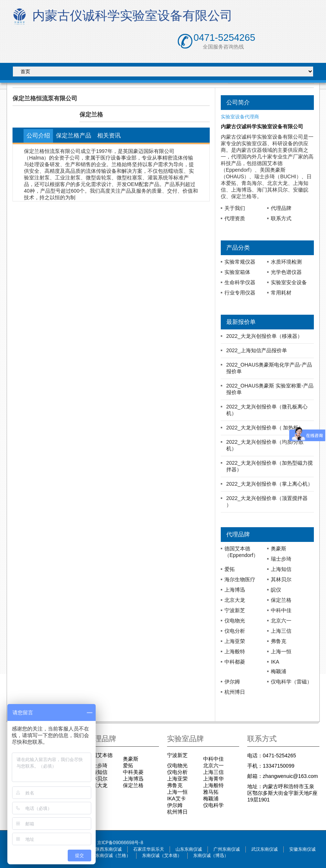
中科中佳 (281, 610)
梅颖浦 (279, 671)
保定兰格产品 (74, 135)
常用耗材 (281, 293)
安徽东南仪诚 (302, 849)
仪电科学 (213, 805)
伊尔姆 (232, 682)
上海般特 (235, 651)
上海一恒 (281, 651)
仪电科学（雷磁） (291, 682)
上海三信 (281, 631)
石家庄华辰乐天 (149, 849)
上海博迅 (235, 590)
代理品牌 (281, 208)
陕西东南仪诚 (109, 849)
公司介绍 (38, 135)
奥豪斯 (279, 549)
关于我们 (235, 208)
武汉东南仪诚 (265, 849)
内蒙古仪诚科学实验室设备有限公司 (121, 17)
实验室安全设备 (289, 282)
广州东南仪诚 (227, 849)
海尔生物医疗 (240, 579)
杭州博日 (235, 692)
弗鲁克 (279, 641)
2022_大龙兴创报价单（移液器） (264, 336)
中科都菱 (235, 662)
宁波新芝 (235, 610)
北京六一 (281, 621)
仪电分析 (235, 631)
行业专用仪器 (240, 293)
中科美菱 (133, 772)
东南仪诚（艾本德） (162, 856)
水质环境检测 (286, 262)
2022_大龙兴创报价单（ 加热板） (265, 428)
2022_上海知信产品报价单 (257, 350)
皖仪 (276, 590)
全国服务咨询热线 (223, 47)
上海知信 (281, 569)
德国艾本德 (100, 755)
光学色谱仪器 (286, 272)
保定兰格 (281, 600)
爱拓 (230, 569)
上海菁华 (213, 779)
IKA (275, 662)
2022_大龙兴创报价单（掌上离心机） (270, 484)
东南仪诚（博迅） (211, 856)
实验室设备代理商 (240, 117)
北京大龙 (235, 600)
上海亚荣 (235, 641)
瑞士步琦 (281, 559)
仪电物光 (235, 621)
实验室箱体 (237, 272)
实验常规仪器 (240, 262)
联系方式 (281, 218)
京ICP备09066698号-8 (120, 843)
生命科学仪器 (240, 282)
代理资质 (235, 218)
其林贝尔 (281, 579)
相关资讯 (109, 135)
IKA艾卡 (176, 799)
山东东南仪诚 (189, 849)
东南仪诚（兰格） (113, 856)
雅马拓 (211, 792)
